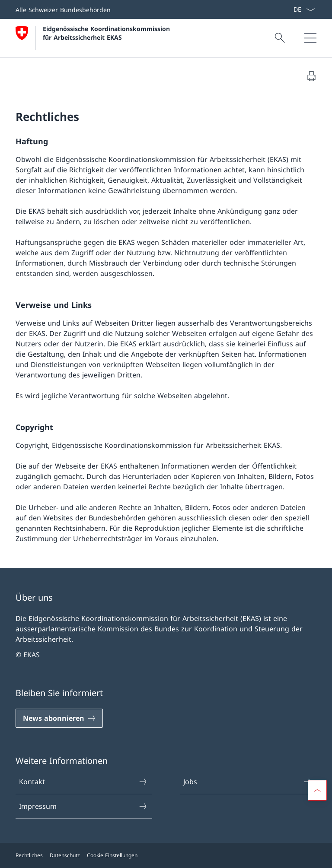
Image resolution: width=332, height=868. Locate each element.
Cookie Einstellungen (112, 855)
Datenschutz (65, 855)
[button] (317, 790)
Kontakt (83, 782)
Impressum (83, 806)
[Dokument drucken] (311, 76)
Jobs (248, 782)
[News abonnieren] (59, 718)
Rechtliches (29, 855)
